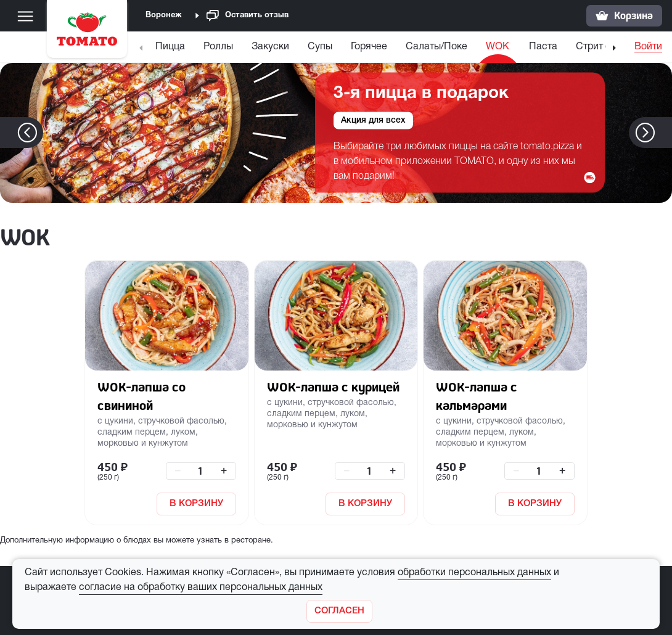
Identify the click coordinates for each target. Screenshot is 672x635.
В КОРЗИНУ (196, 504)
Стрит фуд (600, 47)
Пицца (170, 47)
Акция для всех (373, 121)
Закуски (270, 47)
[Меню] (25, 16)
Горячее (369, 47)
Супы (320, 47)
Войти (648, 47)
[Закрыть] (339, 611)
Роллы (218, 47)
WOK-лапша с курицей (333, 387)
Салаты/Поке (436, 47)
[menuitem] (172, 50)
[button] (664, 133)
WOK (498, 47)
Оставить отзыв (248, 16)
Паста (543, 47)
